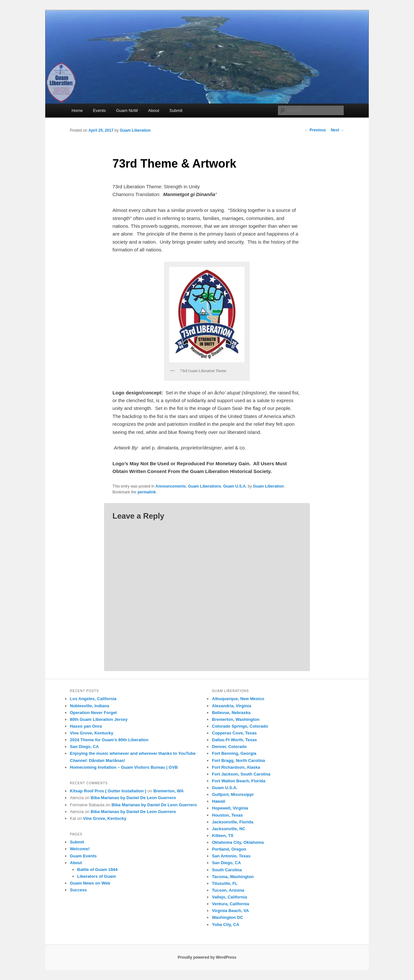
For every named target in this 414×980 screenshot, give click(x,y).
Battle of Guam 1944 (98, 870)
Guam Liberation (135, 130)
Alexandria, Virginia (231, 706)
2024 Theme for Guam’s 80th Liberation (109, 740)
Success (78, 890)
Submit (176, 110)
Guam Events (83, 856)
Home (77, 110)
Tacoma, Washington (233, 877)
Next (338, 130)
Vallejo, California (229, 897)
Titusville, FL (225, 883)
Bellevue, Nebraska (231, 713)
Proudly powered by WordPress (207, 957)
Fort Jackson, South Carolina (241, 774)
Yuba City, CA (225, 925)
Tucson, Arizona (228, 890)
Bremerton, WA (169, 791)
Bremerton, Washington (236, 719)
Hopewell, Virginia (230, 808)
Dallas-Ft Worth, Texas (234, 740)
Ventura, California (230, 904)
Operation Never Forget (93, 713)
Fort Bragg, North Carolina (238, 760)
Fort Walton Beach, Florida (239, 781)
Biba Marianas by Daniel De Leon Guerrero (133, 798)
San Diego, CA (84, 747)
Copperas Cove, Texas (234, 733)
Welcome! (80, 849)
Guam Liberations (204, 486)
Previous (315, 130)
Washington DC (227, 917)
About (154, 110)
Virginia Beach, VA (230, 911)
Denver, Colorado (229, 747)
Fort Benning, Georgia (234, 753)
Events (99, 110)
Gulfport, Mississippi (233, 794)
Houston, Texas (227, 815)
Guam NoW (127, 110)
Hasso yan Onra (86, 726)
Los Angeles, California (93, 699)
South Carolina (227, 870)
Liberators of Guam (97, 876)
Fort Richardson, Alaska (236, 767)
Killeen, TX (223, 836)
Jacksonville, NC (229, 829)
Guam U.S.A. (235, 486)
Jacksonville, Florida (233, 822)
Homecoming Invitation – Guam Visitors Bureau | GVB (124, 767)
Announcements (171, 486)
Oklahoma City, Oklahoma (238, 842)
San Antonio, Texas (231, 856)
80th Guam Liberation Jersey (99, 719)
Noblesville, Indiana (89, 706)
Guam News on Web (90, 883)
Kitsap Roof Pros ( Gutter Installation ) (108, 791)
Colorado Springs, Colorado (240, 726)
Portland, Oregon (229, 849)
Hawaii (218, 801)
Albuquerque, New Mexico (238, 699)
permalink (147, 492)
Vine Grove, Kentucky (92, 733)
